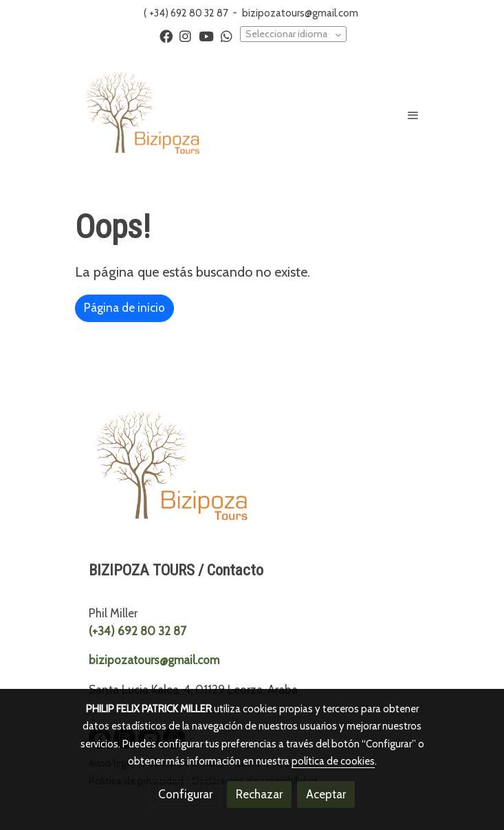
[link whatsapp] (227, 35)
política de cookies (333, 761)
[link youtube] (206, 35)
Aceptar (326, 794)
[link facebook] (166, 35)
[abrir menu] (413, 115)
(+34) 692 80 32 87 (138, 631)
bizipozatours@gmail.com (300, 13)
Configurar (185, 794)
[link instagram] (185, 35)
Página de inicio (124, 308)
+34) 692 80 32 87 (188, 13)
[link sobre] (252, 471)
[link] (142, 115)
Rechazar (259, 794)
